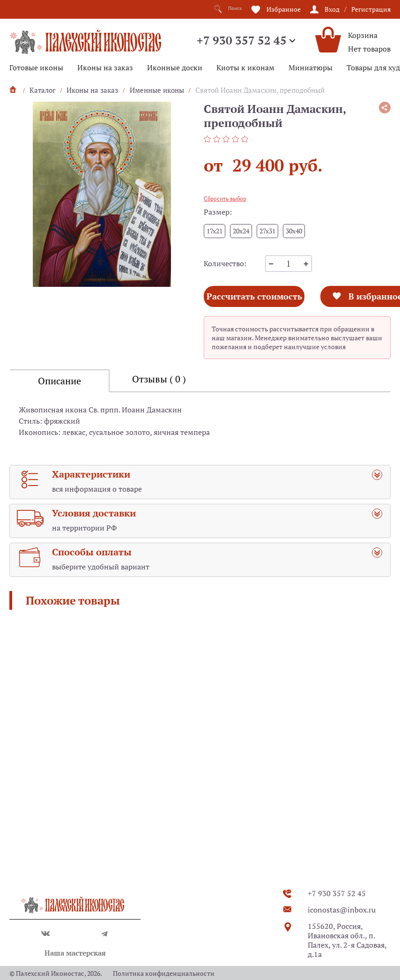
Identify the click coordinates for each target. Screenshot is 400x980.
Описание (59, 411)
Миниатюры (311, 67)
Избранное (284, 9)
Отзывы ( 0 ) (159, 409)
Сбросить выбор (225, 198)
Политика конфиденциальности (164, 973)
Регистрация (371, 9)
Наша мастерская (75, 953)
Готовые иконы (36, 67)
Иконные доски (175, 67)
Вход (332, 9)
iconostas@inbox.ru (342, 910)
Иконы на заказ (105, 67)
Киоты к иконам (245, 67)
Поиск (225, 9)
